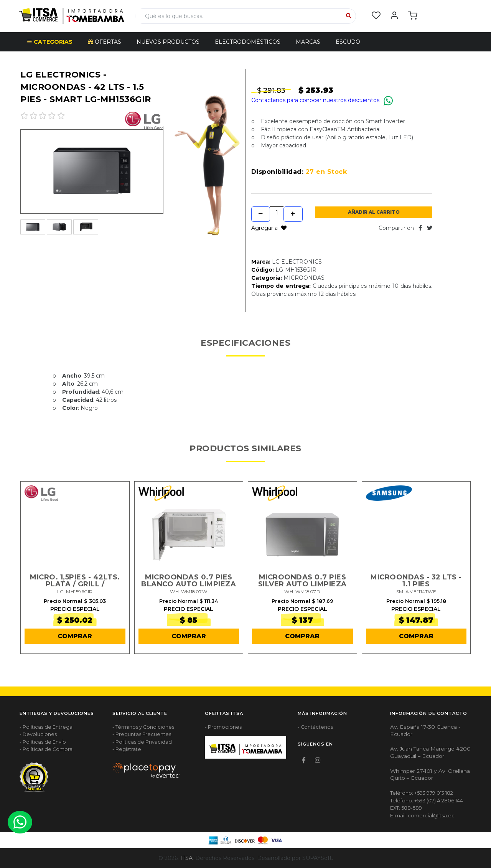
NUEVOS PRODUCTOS (168, 42)
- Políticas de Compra (46, 750)
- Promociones (223, 727)
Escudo (348, 42)
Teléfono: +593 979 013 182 (422, 793)
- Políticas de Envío (43, 742)
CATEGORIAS (50, 42)
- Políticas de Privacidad (142, 742)
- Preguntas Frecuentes (142, 735)
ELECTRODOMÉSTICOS (248, 42)
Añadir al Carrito (374, 212)
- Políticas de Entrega (46, 727)
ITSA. (187, 858)
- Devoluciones (38, 735)
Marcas (308, 42)
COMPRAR (75, 636)
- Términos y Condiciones (143, 727)
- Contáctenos (315, 727)
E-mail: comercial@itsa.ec (422, 816)
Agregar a (269, 228)
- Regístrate (127, 750)
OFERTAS (105, 42)
